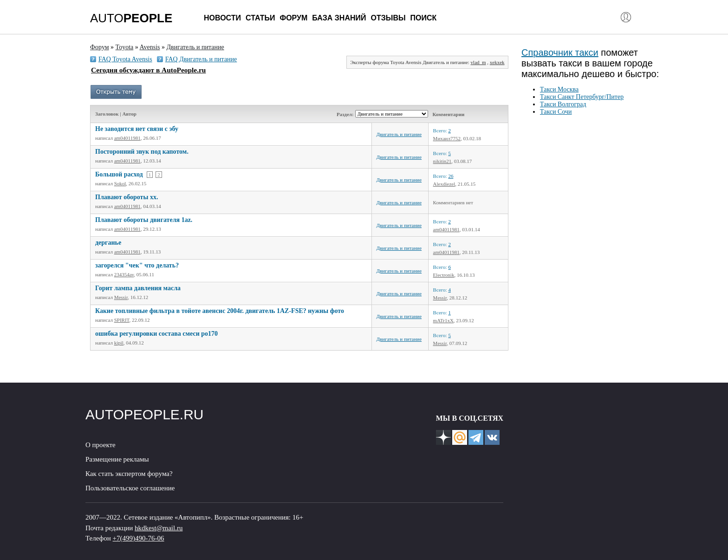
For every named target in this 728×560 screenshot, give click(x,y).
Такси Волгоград (563, 104)
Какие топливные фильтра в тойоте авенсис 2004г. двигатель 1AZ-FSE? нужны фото (220, 311)
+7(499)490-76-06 (139, 538)
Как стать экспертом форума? (129, 474)
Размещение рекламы (117, 459)
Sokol (120, 183)
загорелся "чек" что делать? (137, 265)
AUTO (131, 18)
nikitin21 (442, 161)
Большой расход (119, 174)
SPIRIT (122, 320)
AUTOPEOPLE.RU (145, 414)
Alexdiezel (444, 184)
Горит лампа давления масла (138, 288)
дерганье (108, 243)
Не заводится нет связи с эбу (137, 129)
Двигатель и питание (399, 134)
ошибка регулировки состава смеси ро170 (156, 334)
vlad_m (478, 62)
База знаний (339, 18)
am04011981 (127, 138)
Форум (293, 18)
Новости (222, 18)
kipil (119, 343)
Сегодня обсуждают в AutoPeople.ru (148, 70)
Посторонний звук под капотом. (142, 152)
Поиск (424, 18)
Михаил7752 (447, 138)
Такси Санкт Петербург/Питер (582, 97)
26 (451, 176)
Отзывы (388, 18)
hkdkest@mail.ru (159, 528)
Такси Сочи (556, 112)
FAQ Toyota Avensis (125, 59)
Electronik (444, 275)
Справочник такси (560, 52)
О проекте (101, 445)
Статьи (260, 18)
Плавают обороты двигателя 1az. (144, 220)
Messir (121, 297)
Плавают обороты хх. (127, 197)
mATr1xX (443, 320)
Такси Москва (559, 89)
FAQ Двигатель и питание (201, 59)
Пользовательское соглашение (130, 488)
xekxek (497, 62)
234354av (124, 274)
